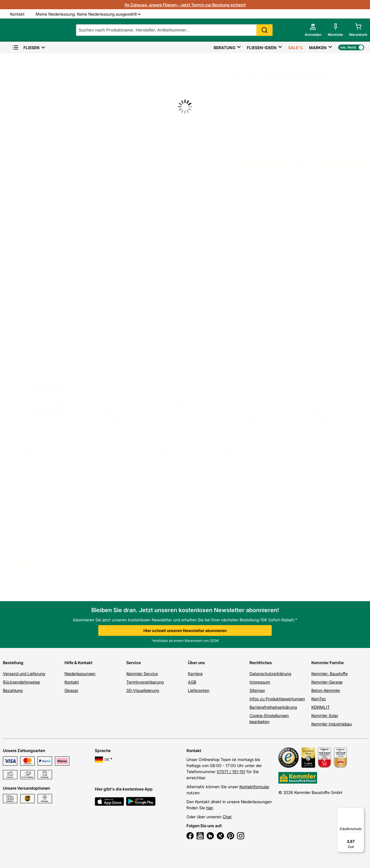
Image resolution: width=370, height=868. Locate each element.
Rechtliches (261, 663)
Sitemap (257, 690)
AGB (192, 682)
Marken (318, 48)
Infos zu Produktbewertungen (277, 699)
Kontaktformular (254, 787)
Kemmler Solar (325, 715)
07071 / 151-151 (231, 772)
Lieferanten (199, 690)
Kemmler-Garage (327, 682)
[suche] (176, 30)
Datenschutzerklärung (270, 674)
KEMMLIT (321, 707)
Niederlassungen (80, 674)
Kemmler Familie (328, 663)
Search (266, 30)
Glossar (71, 690)
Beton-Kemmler (326, 690)
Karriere (195, 674)
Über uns (196, 663)
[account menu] (313, 30)
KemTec (319, 699)
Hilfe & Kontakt (78, 663)
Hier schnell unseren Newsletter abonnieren (185, 630)
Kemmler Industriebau (332, 724)
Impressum (260, 682)
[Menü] (361, 811)
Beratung (224, 48)
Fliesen (26, 48)
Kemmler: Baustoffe (330, 674)
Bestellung (13, 663)
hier (209, 808)
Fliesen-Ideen (262, 48)
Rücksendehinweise (21, 682)
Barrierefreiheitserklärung (273, 707)
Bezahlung (13, 690)
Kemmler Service (142, 674)
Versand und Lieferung (24, 674)
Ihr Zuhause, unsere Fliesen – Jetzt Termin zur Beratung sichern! (185, 5)
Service (134, 663)
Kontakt (72, 682)
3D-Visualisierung (143, 690)
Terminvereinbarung (145, 682)
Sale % (296, 48)
